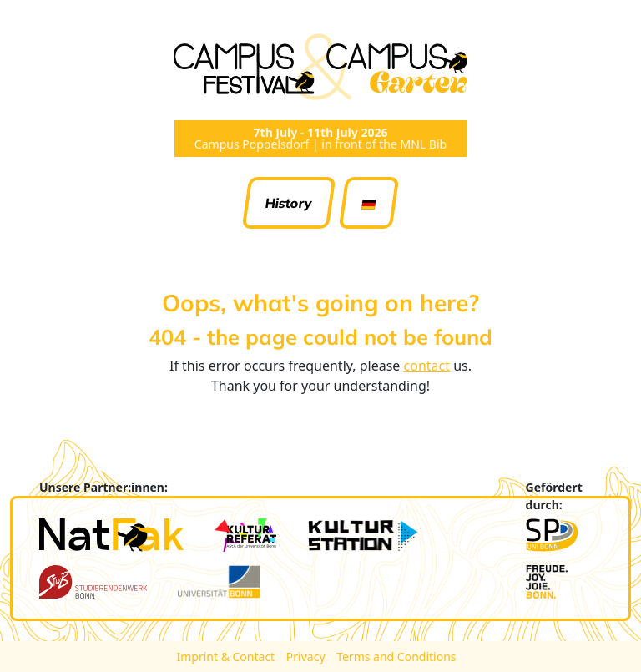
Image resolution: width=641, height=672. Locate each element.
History (289, 203)
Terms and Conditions (396, 657)
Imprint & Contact (227, 657)
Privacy (307, 657)
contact (427, 366)
